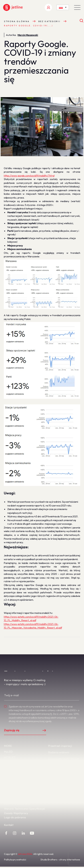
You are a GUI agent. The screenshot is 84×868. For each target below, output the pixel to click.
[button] (77, 7)
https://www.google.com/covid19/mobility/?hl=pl (29, 176)
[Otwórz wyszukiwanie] (82, 21)
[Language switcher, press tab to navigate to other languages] (63, 7)
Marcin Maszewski (28, 35)
